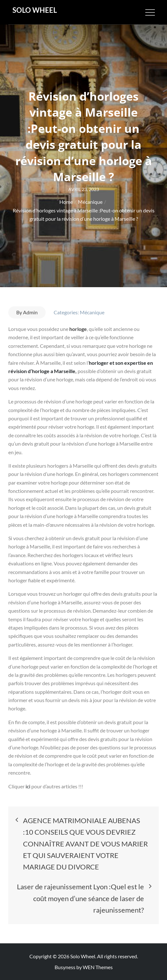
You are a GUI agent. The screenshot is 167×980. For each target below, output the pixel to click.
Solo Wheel (35, 10)
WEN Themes (98, 967)
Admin (30, 312)
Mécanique (92, 312)
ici (28, 786)
